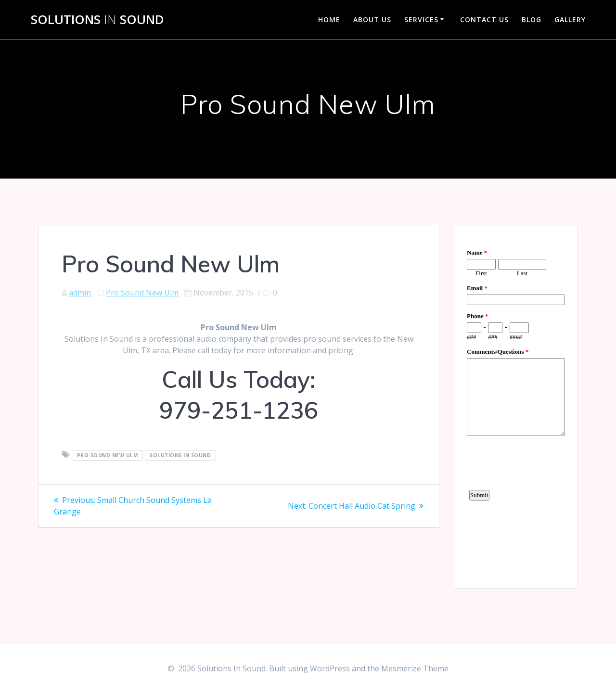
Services (421, 19)
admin (80, 293)
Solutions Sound (97, 20)
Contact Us (484, 19)
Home (329, 19)
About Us (372, 19)
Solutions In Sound (180, 455)
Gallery (570, 19)
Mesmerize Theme (415, 668)
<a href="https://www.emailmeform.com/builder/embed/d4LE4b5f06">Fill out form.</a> (516, 405)
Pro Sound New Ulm (142, 293)
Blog (532, 19)
